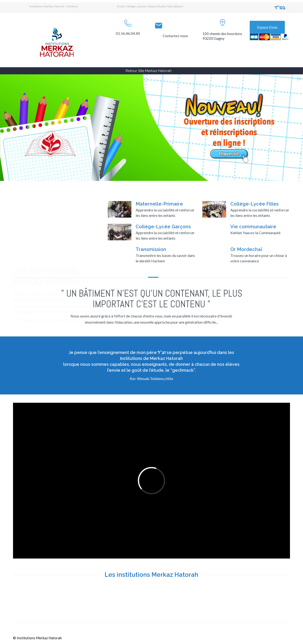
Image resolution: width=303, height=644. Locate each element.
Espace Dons (267, 27)
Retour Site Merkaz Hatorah (149, 71)
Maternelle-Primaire (159, 236)
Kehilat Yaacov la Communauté (255, 265)
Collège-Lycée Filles (254, 236)
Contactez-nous (175, 36)
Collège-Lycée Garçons (163, 259)
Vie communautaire (253, 259)
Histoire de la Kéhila (40, 299)
